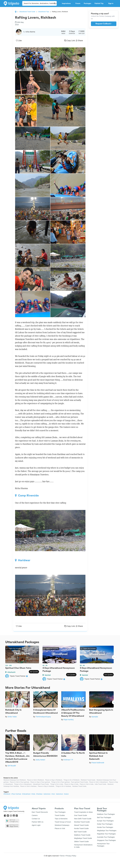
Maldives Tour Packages (106, 814)
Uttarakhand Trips (44, 12)
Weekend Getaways (62, 825)
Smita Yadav (12, 717)
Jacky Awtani (40, 760)
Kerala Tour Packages (105, 827)
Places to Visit (60, 828)
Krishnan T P (68, 760)
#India (33, 794)
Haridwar (23, 560)
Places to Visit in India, (87, 784)
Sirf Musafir (12, 766)
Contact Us (36, 819)
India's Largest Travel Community (14, 811)
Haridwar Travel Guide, (80, 786)
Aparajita (95, 717)
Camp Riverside (27, 495)
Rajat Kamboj (69, 720)
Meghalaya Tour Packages (107, 831)
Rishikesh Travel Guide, (88, 780)
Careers (35, 815)
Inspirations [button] (67, 4)
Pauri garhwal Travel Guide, (80, 782)
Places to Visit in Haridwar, (29, 786)
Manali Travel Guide (82, 825)
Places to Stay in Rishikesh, (54, 780)
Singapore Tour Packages (106, 840)
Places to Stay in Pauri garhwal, (40, 782)
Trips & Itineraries (61, 819)
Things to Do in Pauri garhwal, (61, 782)
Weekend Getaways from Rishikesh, (15, 780)
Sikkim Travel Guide (81, 842)
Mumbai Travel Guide (82, 822)
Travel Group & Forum (63, 822)
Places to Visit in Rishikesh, (36, 780)
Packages (87, 4)
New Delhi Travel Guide (83, 819)
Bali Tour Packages (104, 817)
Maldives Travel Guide (82, 835)
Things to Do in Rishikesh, (72, 780)
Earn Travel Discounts (40, 812)
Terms (62, 856)
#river (53, 794)
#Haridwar (39, 794)
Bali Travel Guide (80, 832)
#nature (66, 794)
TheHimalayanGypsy (43, 717)
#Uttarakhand (26, 794)
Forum (78, 4)
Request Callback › (104, 24)
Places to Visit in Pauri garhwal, (20, 782)
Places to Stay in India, (72, 784)
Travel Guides (60, 815)
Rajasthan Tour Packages (106, 834)
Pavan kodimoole (98, 763)
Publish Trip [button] (100, 4)
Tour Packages (60, 812)
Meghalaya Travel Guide (83, 838)
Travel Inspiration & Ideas (83, 812)
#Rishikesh (7, 794)
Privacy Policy (71, 856)
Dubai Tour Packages (105, 824)
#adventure (47, 794)
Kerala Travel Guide (81, 828)
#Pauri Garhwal (16, 794)
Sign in (111, 4)
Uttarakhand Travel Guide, (41, 784)
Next (114, 657)
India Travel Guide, (101, 784)
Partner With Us (38, 822)
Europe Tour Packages (105, 821)
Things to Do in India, (57, 784)
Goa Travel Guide (81, 815)
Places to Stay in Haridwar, (46, 786)
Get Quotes (34, 672)
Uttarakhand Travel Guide (27, 12)
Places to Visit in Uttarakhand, (99, 782)
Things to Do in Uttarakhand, (23, 784)
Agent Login (36, 825)
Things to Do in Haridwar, (63, 786)
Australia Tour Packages (106, 837)
